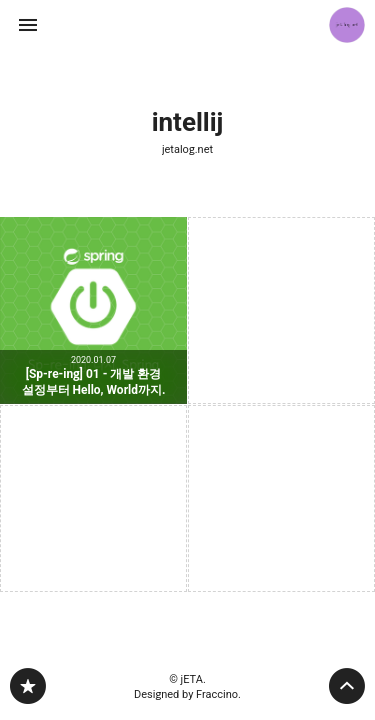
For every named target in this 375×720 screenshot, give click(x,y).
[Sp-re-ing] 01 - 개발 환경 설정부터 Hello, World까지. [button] (93, 310)
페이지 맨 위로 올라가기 (347, 686)
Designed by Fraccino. (187, 694)
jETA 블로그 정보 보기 (347, 25)
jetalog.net (187, 149)
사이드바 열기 (28, 25)
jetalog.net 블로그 (28, 686)
